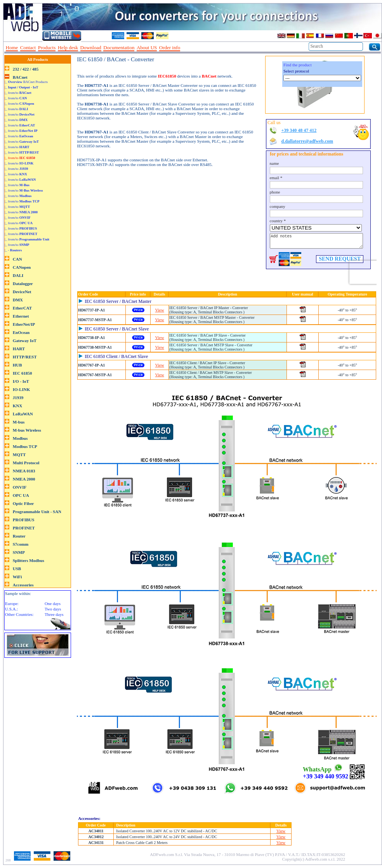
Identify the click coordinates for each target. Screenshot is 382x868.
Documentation (119, 48)
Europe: (12, 603)
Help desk (68, 48)
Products (47, 48)
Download (91, 48)
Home (12, 48)
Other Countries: (19, 614)
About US (147, 48)
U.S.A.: (11, 609)
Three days (54, 614)
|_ (22, 87)
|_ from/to (18, 93)
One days (53, 603)
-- (185, 48)
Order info (170, 48)
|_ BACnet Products (26, 82)
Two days (53, 609)
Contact (28, 48)
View (160, 310)
